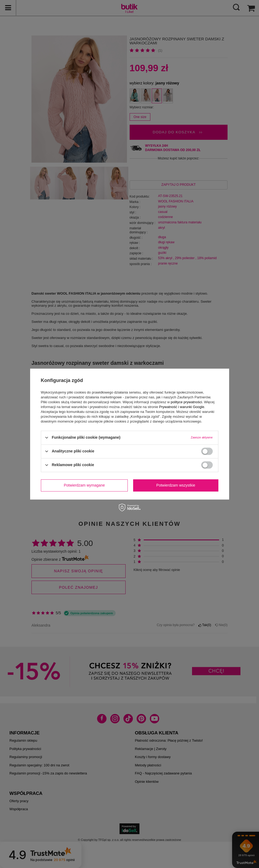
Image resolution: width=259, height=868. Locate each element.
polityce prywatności (186, 402)
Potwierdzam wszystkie (176, 485)
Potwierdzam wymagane (84, 485)
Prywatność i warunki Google (182, 407)
